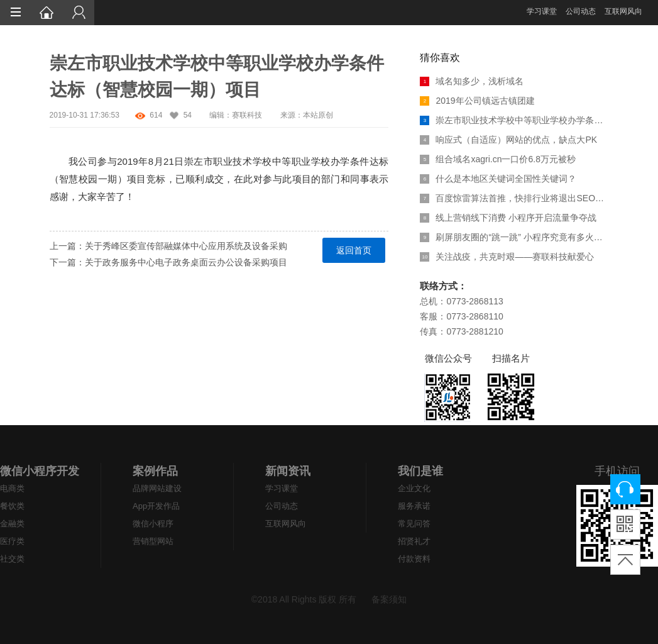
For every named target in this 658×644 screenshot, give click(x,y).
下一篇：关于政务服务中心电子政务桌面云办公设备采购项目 (168, 262)
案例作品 (155, 471)
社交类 (12, 559)
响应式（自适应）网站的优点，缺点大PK (508, 140)
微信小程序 (153, 524)
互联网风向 (623, 11)
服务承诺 (414, 506)
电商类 (12, 488)
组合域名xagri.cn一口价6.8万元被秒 (497, 159)
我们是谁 (420, 471)
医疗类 (12, 541)
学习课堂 (542, 11)
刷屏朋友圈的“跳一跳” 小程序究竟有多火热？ (514, 237)
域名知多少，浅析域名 (472, 81)
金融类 (12, 524)
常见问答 (414, 524)
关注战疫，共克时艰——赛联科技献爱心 (507, 257)
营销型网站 (153, 541)
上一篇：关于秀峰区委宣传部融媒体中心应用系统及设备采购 (168, 246)
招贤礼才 (414, 541)
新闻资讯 (288, 471)
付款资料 (414, 559)
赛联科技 (247, 115)
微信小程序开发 (40, 471)
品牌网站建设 (157, 488)
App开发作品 (156, 506)
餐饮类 (12, 506)
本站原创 (318, 115)
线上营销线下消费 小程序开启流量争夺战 (508, 218)
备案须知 (389, 599)
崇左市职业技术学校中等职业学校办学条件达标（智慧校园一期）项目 (514, 120)
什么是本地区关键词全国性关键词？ (498, 179)
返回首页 (354, 250)
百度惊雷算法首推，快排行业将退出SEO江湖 (514, 198)
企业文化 (414, 488)
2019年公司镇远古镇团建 (477, 101)
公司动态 (581, 11)
